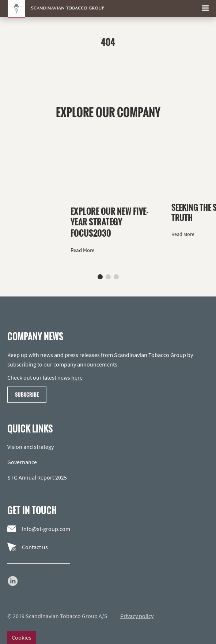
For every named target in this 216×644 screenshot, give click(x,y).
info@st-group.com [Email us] (39, 529)
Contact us (28, 547)
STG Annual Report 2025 (37, 477)
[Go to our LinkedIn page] (13, 581)
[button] (100, 277)
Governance (22, 462)
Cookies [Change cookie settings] (22, 637)
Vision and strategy (31, 447)
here (77, 377)
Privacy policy (137, 616)
